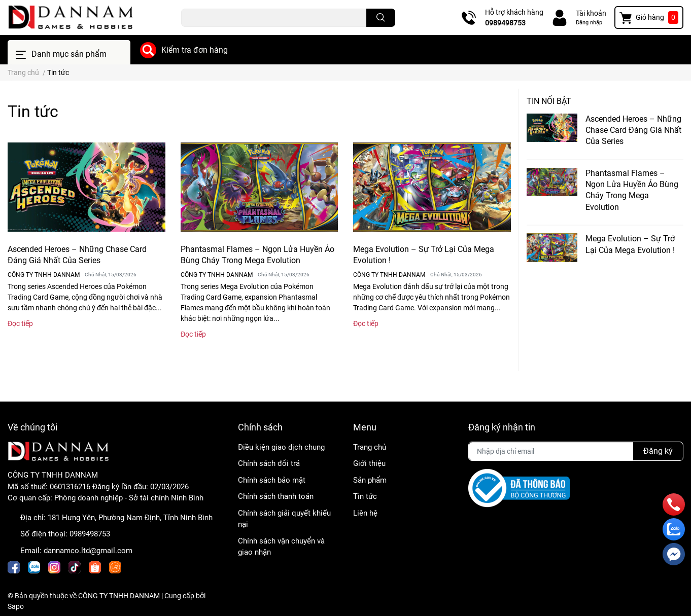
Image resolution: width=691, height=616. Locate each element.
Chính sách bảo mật (272, 480)
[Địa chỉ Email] (576, 451)
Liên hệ (365, 513)
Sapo (16, 606)
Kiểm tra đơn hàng (195, 50)
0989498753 (505, 23)
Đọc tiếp (20, 323)
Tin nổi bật (549, 101)
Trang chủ (370, 447)
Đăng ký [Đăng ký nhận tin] (658, 451)
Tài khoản (591, 13)
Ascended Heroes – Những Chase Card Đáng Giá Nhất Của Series (633, 130)
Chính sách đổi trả (269, 463)
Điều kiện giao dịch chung (281, 447)
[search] (381, 18)
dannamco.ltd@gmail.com (88, 551)
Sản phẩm (370, 480)
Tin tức (365, 496)
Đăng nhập (589, 23)
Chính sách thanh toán (276, 496)
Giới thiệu (369, 463)
